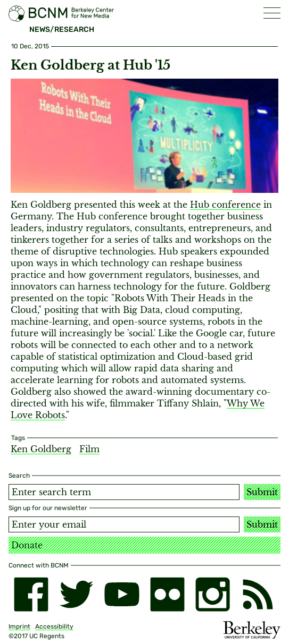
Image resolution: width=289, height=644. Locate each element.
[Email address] (124, 524)
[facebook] (31, 594)
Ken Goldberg (41, 449)
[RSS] (258, 594)
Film (89, 449)
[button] (272, 13)
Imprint (19, 626)
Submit (262, 492)
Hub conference (225, 205)
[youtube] (122, 594)
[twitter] (76, 594)
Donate (27, 545)
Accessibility (54, 626)
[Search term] (124, 492)
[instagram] (213, 594)
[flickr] (167, 594)
